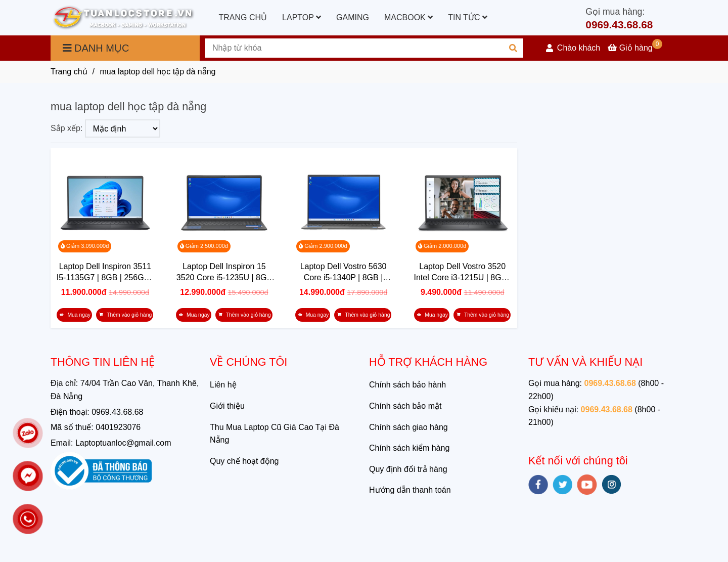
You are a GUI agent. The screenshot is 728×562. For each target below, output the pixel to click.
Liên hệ (223, 385)
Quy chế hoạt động (244, 461)
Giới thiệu (227, 406)
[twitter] (562, 485)
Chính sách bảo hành (407, 385)
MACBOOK (408, 17)
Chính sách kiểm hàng (409, 448)
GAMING (353, 17)
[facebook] (538, 485)
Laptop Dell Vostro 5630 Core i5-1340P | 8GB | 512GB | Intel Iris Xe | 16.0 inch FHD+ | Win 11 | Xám (344, 273)
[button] (573, 48)
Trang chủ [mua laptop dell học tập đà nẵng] (69, 72)
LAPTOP (302, 17)
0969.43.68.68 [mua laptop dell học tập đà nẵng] (619, 25)
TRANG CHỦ (243, 17)
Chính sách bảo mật (405, 406)
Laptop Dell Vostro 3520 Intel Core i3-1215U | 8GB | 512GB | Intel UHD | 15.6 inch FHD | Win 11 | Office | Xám (462, 273)
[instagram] (611, 484)
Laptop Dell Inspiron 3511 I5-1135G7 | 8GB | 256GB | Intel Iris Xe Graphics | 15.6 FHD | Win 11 (105, 273)
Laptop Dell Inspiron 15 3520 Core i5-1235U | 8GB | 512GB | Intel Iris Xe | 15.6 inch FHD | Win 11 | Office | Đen (224, 273)
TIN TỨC (468, 17)
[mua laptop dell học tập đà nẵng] (123, 18)
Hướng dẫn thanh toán (410, 490)
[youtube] (587, 485)
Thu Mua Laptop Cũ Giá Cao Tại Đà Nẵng (275, 434)
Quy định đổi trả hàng (408, 469)
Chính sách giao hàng (408, 427)
